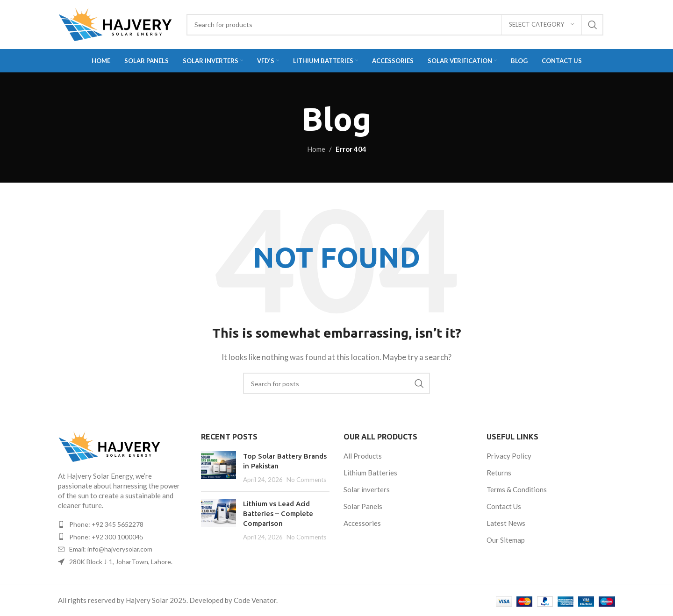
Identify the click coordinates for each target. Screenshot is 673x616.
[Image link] (109, 446)
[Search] (395, 25)
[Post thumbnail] (218, 468)
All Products (363, 456)
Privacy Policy (509, 456)
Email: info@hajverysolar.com (111, 549)
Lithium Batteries (370, 473)
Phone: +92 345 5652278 (106, 524)
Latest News (506, 523)
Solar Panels (363, 506)
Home (316, 149)
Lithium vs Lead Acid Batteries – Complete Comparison (278, 513)
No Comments (306, 480)
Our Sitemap (506, 540)
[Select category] (542, 25)
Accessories (362, 523)
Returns (499, 473)
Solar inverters (367, 489)
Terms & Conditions (517, 489)
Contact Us (504, 506)
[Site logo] (115, 23)
